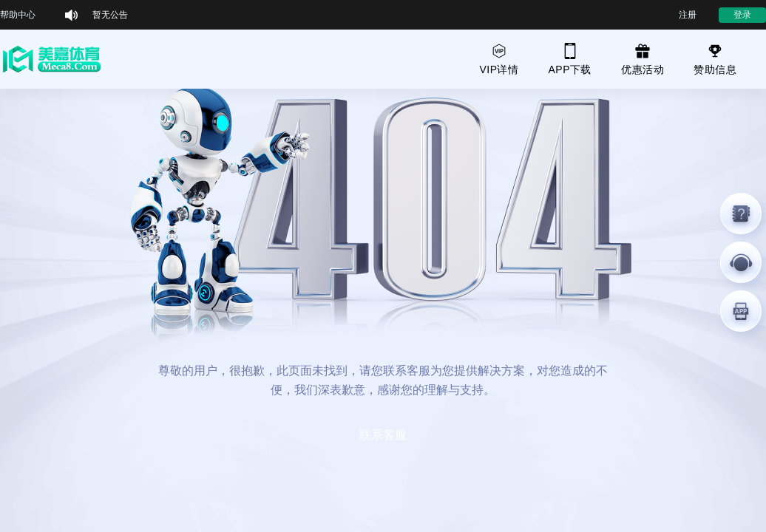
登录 (742, 15)
